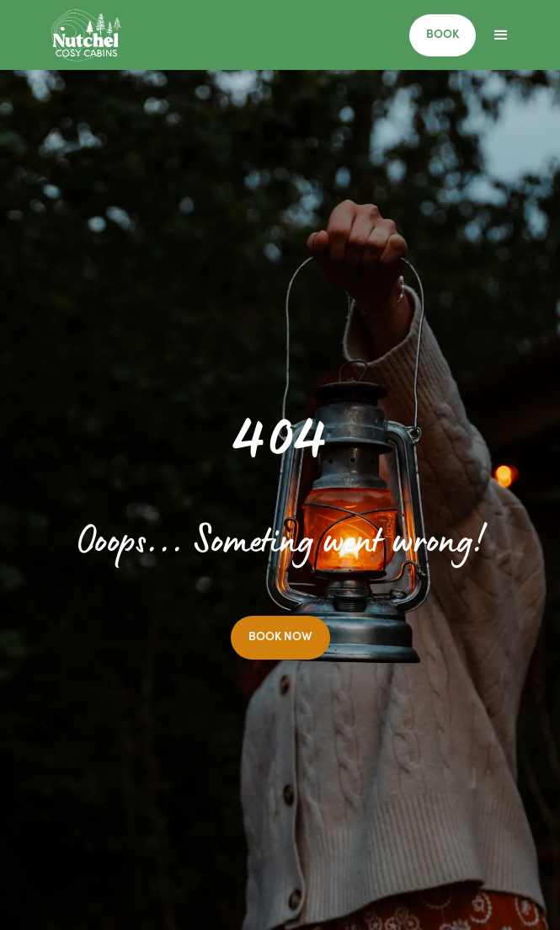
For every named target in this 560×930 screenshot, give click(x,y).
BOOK (443, 35)
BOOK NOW (280, 638)
